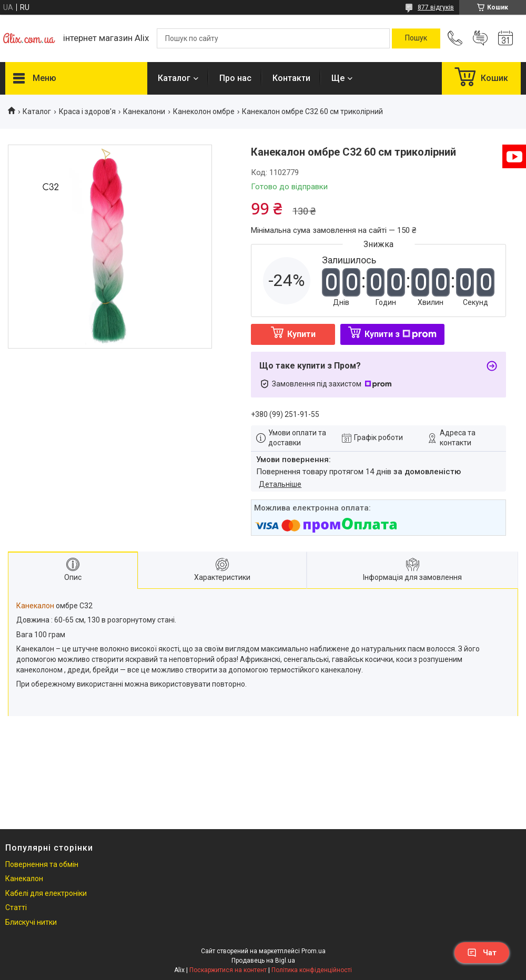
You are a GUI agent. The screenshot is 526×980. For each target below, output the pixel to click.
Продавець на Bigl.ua (263, 961)
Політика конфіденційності (312, 970)
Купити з (401, 334)
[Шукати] (416, 38)
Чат (482, 953)
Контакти (291, 78)
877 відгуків (436, 7)
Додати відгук (480, 38)
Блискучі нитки (31, 922)
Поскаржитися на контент (228, 970)
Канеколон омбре (204, 111)
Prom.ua (313, 951)
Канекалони (144, 111)
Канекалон (35, 606)
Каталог (174, 78)
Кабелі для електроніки (46, 893)
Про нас (235, 78)
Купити (301, 334)
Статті (16, 907)
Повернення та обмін (42, 864)
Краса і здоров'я (87, 111)
